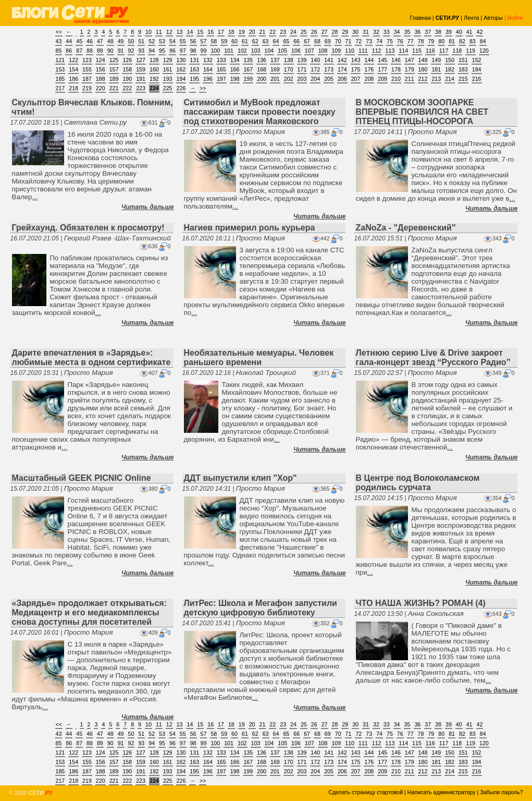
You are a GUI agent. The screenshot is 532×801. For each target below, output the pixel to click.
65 (286, 41)
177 (382, 69)
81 (452, 41)
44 (69, 41)
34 (397, 32)
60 (234, 41)
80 (441, 41)
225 (168, 88)
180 (423, 69)
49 (121, 41)
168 (262, 69)
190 (127, 79)
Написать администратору (442, 792)
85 (59, 51)
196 (208, 79)
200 (262, 79)
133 (221, 60)
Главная (420, 18)
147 (410, 60)
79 (431, 41)
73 (369, 41)
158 (127, 69)
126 (127, 60)
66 (296, 41)
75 (390, 41)
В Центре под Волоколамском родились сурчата (418, 483)
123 (87, 60)
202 (289, 79)
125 (114, 60)
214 (450, 79)
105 (282, 51)
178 (396, 69)
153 (60, 69)
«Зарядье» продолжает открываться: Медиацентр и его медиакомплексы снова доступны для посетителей (89, 612)
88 (90, 51)
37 (428, 32)
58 (214, 41)
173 (329, 69)
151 (463, 60)
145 (382, 60)
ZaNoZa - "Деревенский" (406, 228)
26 (314, 32)
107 (310, 51)
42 (480, 32)
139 (302, 60)
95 (162, 51)
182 (450, 69)
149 (436, 60)
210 (396, 79)
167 (248, 69)
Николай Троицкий (266, 373)
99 (204, 51)
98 (193, 51)
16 (211, 32)
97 (183, 51)
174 (342, 69)
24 (293, 32)
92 (131, 51)
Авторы (493, 18)
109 (336, 51)
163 (194, 69)
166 (235, 69)
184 (477, 69)
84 (483, 41)
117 (444, 51)
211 (410, 79)
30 (355, 32)
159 (141, 69)
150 (450, 60)
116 (430, 51)
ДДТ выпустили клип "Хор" (240, 478)
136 (262, 60)
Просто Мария (261, 132)
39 (449, 32)
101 (229, 51)
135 (248, 60)
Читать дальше (147, 207)
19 (242, 32)
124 (101, 60)
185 (60, 79)
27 (325, 32)
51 (141, 41)
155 (87, 69)
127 (141, 60)
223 (141, 88)
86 (69, 51)
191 (141, 79)
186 (73, 79)
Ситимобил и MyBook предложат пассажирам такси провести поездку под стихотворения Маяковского (260, 112)
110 (350, 51)
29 (345, 32)
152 (477, 60)
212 (423, 79)
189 (114, 79)
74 (379, 41)
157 (114, 69)
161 (168, 69)
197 (221, 79)
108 (323, 51)
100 (215, 51)
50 (131, 41)
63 (266, 41)
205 (329, 79)
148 (423, 60)
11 (159, 32)
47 (100, 41)
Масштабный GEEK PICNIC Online (82, 478)
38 (438, 32)
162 (181, 69)
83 (473, 41)
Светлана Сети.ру (95, 122)
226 (181, 88)
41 (469, 32)
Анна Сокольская (436, 614)
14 (190, 32)
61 (245, 41)
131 (194, 60)
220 (101, 88)
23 (283, 32)
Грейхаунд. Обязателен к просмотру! (88, 228)
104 (269, 51)
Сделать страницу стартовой (366, 792)
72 (358, 41)
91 (121, 51)
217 (60, 88)
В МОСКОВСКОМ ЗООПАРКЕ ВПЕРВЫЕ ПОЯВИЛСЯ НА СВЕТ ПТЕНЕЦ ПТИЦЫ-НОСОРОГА (422, 112)
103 (256, 51)
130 (181, 60)
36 (417, 32)
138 (289, 60)
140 (315, 60)
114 (403, 51)
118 (457, 51)
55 (183, 41)
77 (411, 41)
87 (79, 51)
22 (273, 32)
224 (154, 88)
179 (410, 69)
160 (154, 69)
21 (263, 32)
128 (154, 60)
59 (224, 41)
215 (463, 79)
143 (356, 60)
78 (421, 41)
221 (114, 88)
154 (73, 69)
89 (100, 51)
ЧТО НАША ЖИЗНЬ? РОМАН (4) (421, 603)
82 (462, 41)
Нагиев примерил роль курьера (250, 228)
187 (87, 79)
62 (255, 41)
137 (275, 60)
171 (302, 69)
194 (181, 79)
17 (221, 32)
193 (168, 79)
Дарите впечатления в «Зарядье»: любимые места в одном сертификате (91, 357)
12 (169, 32)
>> (203, 88)
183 (463, 69)
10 (149, 32)
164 (208, 69)
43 (59, 41)
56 (193, 41)
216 (477, 79)
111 (363, 51)
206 (342, 79)
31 (366, 32)
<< (59, 32)
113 (390, 51)
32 (376, 32)
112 (377, 51)
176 (369, 69)
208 (369, 79)
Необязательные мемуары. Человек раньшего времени (259, 357)
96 (172, 51)
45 (79, 41)
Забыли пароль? (501, 792)
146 (396, 60)
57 (204, 41)
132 (208, 60)
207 (356, 79)
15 (200, 32)
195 (194, 79)
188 (101, 79)
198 (235, 79)
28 (335, 32)
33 (387, 32)
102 (242, 51)
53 (162, 41)
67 (307, 41)
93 (141, 51)
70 (338, 41)
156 (101, 69)
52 (152, 41)
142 (342, 60)
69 (328, 41)
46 (90, 41)
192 (154, 79)
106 (296, 51)
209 (382, 79)
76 (400, 41)
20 (252, 32)
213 (436, 79)
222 (127, 88)
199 (248, 79)
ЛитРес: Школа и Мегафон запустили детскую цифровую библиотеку (261, 608)
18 (231, 32)
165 (221, 69)
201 (275, 79)
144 (369, 60)
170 (289, 69)
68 (317, 41)
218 (73, 88)
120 (484, 51)
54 (172, 41)
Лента (472, 18)
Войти (515, 18)
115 (417, 51)
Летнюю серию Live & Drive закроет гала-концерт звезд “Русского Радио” (433, 357)
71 (349, 41)
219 (87, 88)
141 (329, 60)
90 (110, 51)
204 (315, 79)
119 (471, 51)
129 (168, 60)
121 (60, 60)
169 (275, 69)
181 (436, 69)
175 (356, 69)
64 (276, 41)
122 (73, 60)
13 (180, 32)
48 (110, 41)
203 (302, 79)
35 (407, 32)
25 (304, 32)
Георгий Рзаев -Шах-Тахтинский (117, 238)
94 (152, 51)
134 (235, 60)
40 (459, 32)
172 (315, 69)
